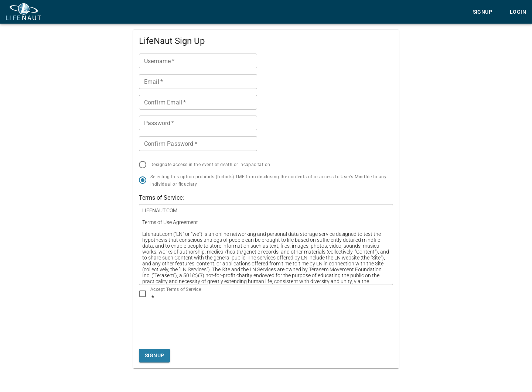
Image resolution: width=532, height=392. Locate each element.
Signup (482, 12)
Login (518, 12)
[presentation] (195, 323)
